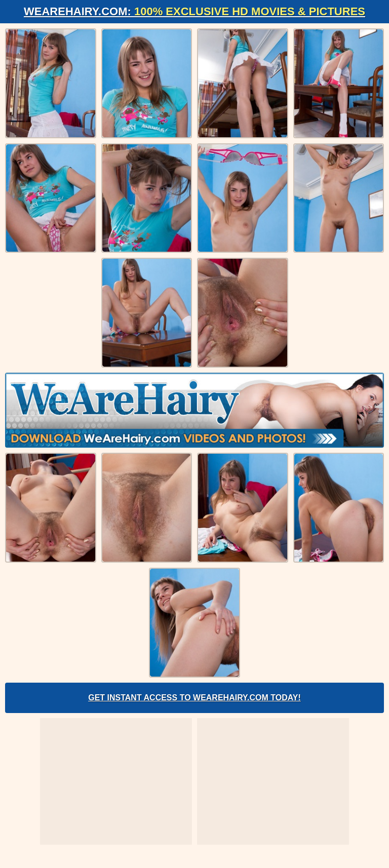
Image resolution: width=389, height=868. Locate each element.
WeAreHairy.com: (194, 11)
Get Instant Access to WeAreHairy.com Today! (194, 698)
